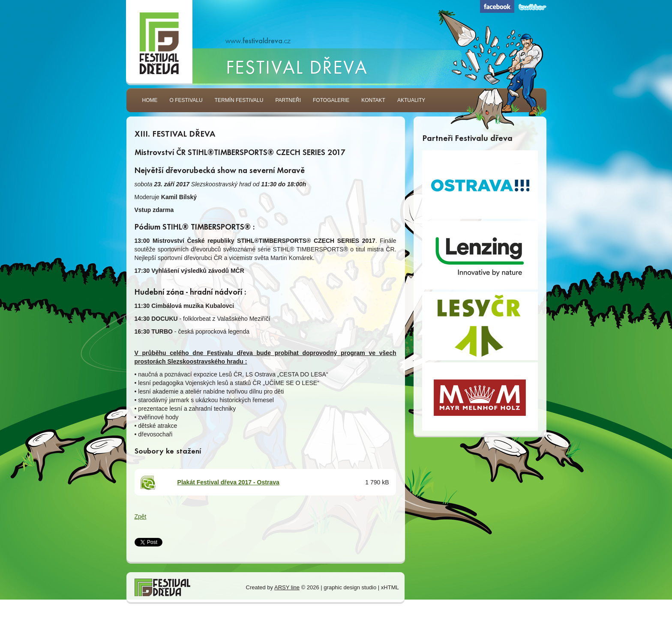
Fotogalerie (331, 103)
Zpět (141, 517)
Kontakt (373, 103)
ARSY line (287, 587)
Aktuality (411, 103)
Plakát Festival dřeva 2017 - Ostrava (228, 482)
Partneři (288, 103)
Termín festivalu (239, 103)
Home (150, 103)
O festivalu (186, 103)
